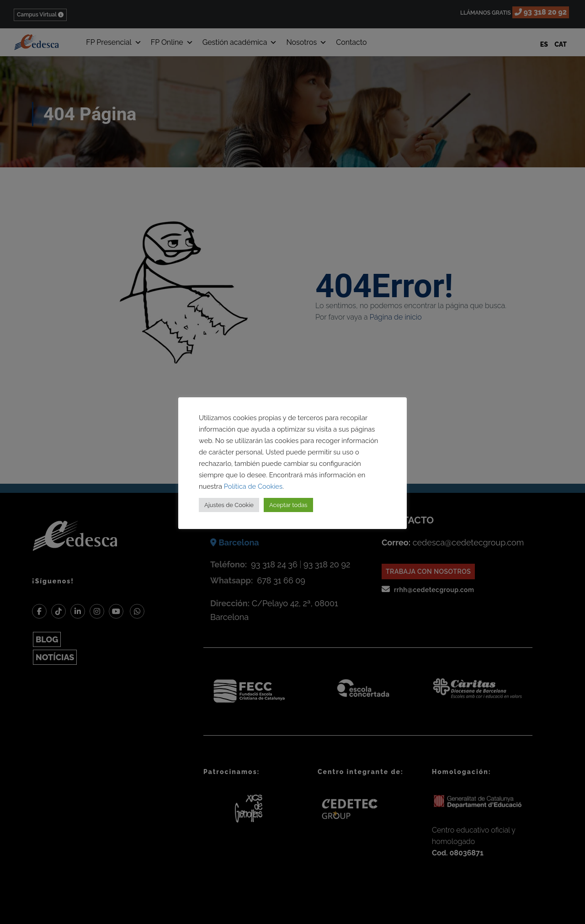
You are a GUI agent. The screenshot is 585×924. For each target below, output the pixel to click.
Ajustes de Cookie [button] (229, 505)
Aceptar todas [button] (288, 505)
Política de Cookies (253, 486)
